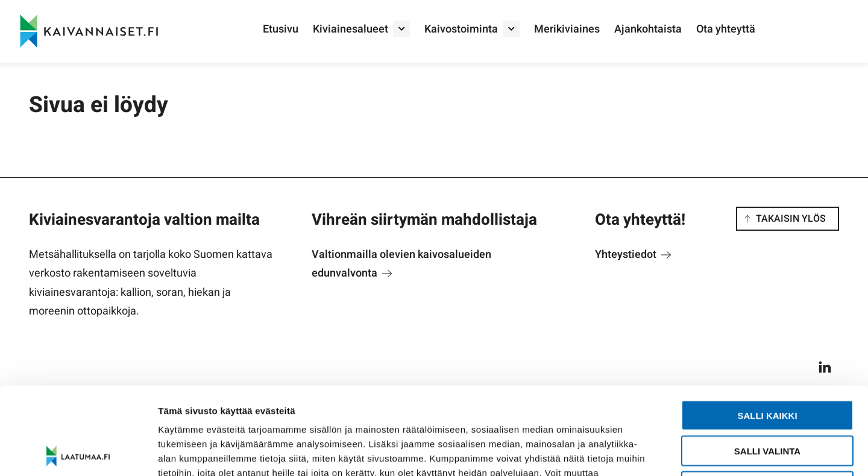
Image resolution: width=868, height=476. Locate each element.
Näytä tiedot (645, 452)
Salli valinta (767, 364)
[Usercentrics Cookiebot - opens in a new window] (78, 453)
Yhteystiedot (633, 255)
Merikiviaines (567, 29)
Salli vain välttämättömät (767, 399)
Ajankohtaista (648, 29)
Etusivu (281, 29)
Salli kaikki (767, 328)
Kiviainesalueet (351, 29)
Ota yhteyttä (726, 29)
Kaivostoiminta (461, 29)
